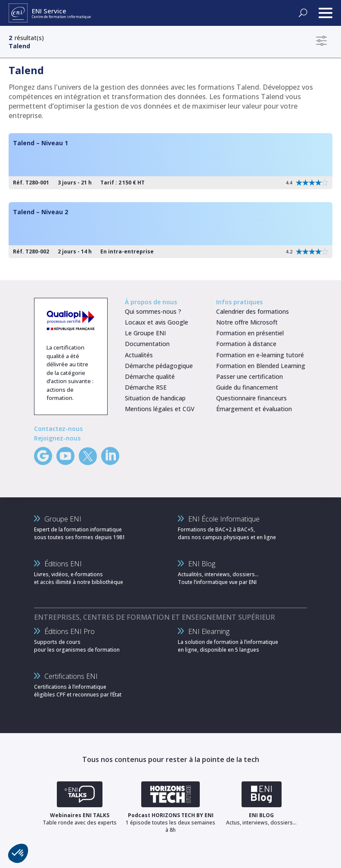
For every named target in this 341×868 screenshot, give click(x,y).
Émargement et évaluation (254, 409)
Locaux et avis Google (157, 322)
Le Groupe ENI (145, 333)
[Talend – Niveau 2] (170, 230)
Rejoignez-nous (57, 438)
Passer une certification (250, 376)
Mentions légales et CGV (160, 409)
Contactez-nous (58, 429)
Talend (19, 46)
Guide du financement (247, 387)
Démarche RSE (146, 387)
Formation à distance (246, 344)
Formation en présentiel (250, 333)
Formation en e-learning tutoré (260, 355)
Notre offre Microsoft (247, 322)
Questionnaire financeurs (251, 398)
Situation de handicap (155, 398)
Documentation (147, 344)
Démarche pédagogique (159, 366)
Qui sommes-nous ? (153, 311)
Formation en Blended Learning (261, 366)
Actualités (139, 355)
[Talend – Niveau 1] (170, 161)
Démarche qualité (150, 376)
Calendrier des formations (253, 311)
